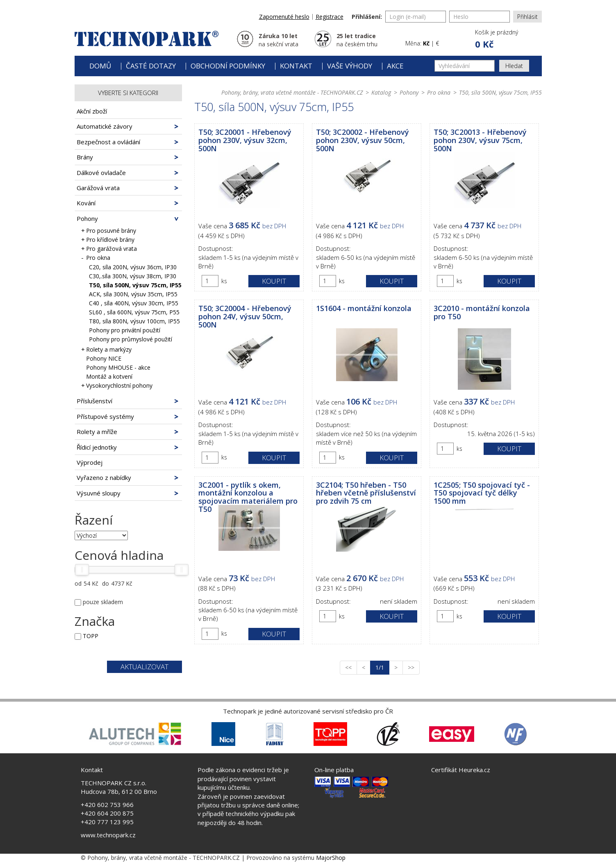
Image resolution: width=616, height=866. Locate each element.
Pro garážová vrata (110, 249)
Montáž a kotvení (109, 376)
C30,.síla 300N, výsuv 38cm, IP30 (133, 276)
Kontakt (296, 66)
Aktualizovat (144, 667)
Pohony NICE (104, 358)
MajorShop (331, 858)
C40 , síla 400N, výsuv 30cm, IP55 (134, 303)
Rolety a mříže (97, 432)
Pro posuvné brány (109, 231)
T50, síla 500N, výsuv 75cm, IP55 (135, 285)
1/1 (382, 667)
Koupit (274, 281)
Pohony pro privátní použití (125, 330)
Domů (100, 66)
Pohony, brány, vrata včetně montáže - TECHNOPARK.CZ (292, 92)
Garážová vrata (98, 188)
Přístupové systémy (105, 416)
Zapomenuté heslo (284, 17)
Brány (85, 157)
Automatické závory (105, 126)
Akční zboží (92, 111)
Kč (426, 43)
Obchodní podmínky (228, 66)
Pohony (87, 218)
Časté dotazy (151, 66)
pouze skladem (103, 602)
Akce (395, 66)
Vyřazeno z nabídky (104, 477)
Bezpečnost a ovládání (108, 142)
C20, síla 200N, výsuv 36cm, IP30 (133, 267)
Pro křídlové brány (108, 240)
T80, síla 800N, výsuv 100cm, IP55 (134, 321)
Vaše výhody (350, 66)
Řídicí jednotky (97, 447)
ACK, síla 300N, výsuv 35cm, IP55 (133, 294)
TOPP (91, 636)
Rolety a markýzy (107, 349)
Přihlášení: (367, 17)
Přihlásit (527, 17)
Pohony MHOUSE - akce (118, 367)
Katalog (381, 92)
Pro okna (96, 258)
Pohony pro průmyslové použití (131, 339)
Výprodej (90, 462)
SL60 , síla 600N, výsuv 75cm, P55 (134, 312)
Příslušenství (94, 401)
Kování (86, 203)
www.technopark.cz (108, 835)
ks (224, 281)
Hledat (514, 66)
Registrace (330, 17)
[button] (496, 39)
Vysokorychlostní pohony (117, 385)
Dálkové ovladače (101, 173)
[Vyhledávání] (465, 66)
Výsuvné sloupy (99, 493)
